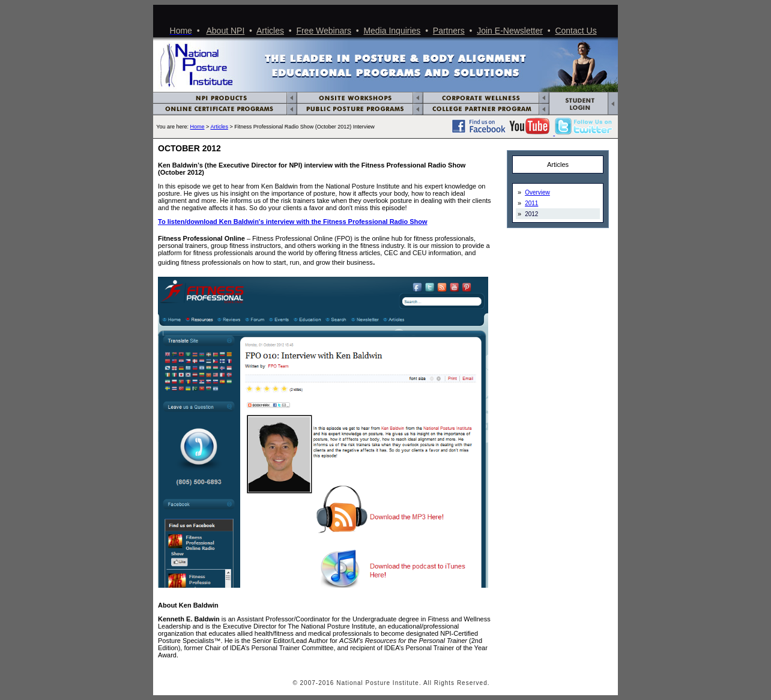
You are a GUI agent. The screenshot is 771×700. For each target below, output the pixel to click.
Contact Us (576, 31)
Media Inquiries (392, 31)
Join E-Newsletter (510, 31)
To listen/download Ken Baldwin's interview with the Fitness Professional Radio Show (293, 222)
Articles (270, 31)
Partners (449, 31)
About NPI (226, 31)
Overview (537, 192)
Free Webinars (324, 31)
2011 (531, 203)
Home (198, 127)
